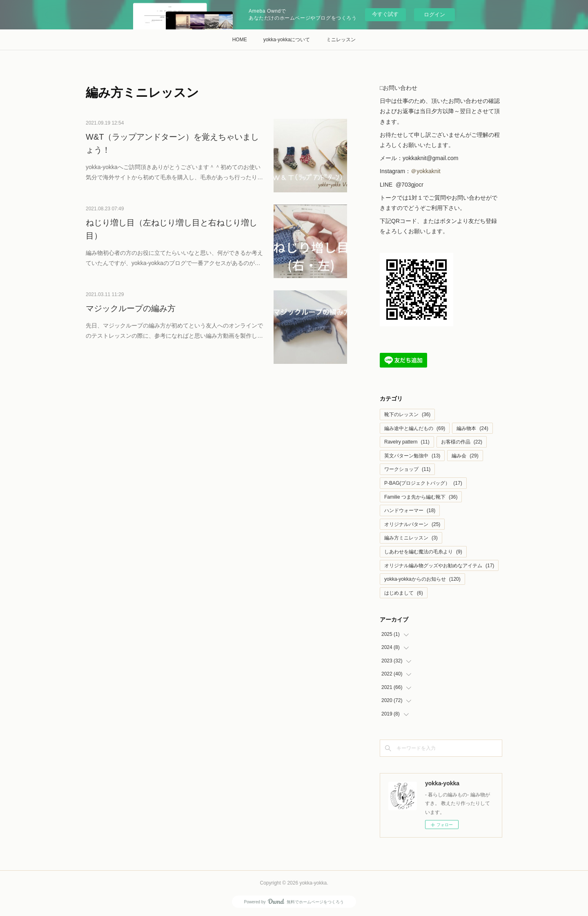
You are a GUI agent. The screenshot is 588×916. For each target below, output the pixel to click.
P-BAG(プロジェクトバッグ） (423, 483)
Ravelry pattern (407, 442)
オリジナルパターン (412, 524)
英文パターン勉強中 (412, 456)
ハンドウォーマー (410, 510)
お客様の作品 (462, 442)
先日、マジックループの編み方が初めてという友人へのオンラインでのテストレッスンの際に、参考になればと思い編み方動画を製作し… (174, 331)
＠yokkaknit (426, 171)
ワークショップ (407, 469)
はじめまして (404, 593)
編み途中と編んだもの (415, 428)
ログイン (434, 14)
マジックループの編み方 (131, 308)
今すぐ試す (385, 14)
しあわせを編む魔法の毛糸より (423, 552)
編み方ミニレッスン (411, 538)
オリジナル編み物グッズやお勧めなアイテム (439, 566)
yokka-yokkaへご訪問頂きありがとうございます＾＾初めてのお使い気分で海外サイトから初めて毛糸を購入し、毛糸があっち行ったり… (174, 172)
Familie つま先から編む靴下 (421, 497)
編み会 (465, 456)
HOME (240, 40)
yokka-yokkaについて (287, 40)
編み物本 (472, 428)
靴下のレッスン (407, 415)
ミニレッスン (341, 40)
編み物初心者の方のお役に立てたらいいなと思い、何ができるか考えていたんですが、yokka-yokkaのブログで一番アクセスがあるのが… (174, 258)
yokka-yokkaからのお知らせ (422, 579)
